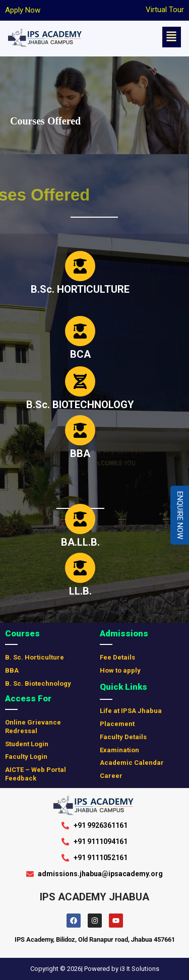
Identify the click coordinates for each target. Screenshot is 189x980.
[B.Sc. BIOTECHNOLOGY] (80, 381)
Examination (119, 750)
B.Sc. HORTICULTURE (80, 289)
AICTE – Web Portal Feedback (36, 774)
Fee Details (117, 657)
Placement (117, 724)
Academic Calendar (132, 763)
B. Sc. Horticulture (35, 657)
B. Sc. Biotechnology (38, 683)
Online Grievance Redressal (33, 727)
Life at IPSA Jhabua (131, 711)
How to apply (120, 670)
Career (111, 776)
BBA (80, 453)
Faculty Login (26, 757)
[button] (172, 37)
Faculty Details (123, 737)
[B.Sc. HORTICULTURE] (80, 266)
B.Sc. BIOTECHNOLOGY (80, 405)
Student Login (27, 744)
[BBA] (80, 430)
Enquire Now (180, 515)
